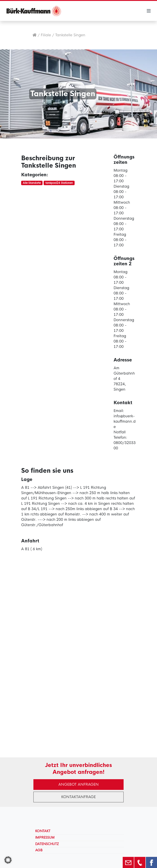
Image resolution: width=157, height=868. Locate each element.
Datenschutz (47, 844)
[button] (8, 860)
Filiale (46, 35)
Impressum (45, 838)
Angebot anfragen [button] (78, 784)
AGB (39, 850)
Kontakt (43, 831)
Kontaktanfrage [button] (78, 797)
